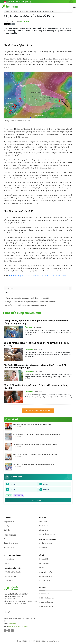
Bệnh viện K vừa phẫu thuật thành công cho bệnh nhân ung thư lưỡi (34, 464)
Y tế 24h (6, 563)
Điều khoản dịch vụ (47, 598)
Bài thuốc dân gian (45, 580)
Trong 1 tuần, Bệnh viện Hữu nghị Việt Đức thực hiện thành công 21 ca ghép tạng (36, 322)
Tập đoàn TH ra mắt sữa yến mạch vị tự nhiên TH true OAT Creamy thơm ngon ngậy (35, 366)
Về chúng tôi (45, 594)
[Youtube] (12, 631)
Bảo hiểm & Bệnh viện (12, 568)
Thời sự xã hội (44, 559)
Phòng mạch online (47, 539)
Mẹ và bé (43, 518)
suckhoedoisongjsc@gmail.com (18, 626)
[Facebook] (9, 631)
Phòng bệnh (43, 522)
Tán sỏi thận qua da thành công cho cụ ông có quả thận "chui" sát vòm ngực (37, 434)
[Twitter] (5, 631)
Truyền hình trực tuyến (47, 543)
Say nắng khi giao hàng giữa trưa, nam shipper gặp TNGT (26, 305)
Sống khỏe (8, 518)
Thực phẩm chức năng (11, 543)
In (12, 24)
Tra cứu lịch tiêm (38, 500)
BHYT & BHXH (8, 580)
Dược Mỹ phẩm (10, 535)
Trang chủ (9, 11)
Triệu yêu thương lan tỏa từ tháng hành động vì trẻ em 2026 (26, 298)
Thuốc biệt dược (9, 547)
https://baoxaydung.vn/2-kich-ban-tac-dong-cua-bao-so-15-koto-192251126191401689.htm (38, 276)
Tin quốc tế (43, 567)
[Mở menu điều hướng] (73, 7)
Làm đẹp (6, 526)
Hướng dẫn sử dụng (48, 602)
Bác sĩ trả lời (43, 547)
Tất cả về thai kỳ (44, 526)
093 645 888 (13, 624)
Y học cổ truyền (46, 572)
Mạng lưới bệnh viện (10, 576)
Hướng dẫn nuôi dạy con (47, 534)
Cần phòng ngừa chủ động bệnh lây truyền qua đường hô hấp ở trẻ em (35, 444)
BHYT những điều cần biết (12, 572)
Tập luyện (7, 530)
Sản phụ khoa (44, 530)
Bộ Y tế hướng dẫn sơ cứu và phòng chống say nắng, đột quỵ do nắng (36, 344)
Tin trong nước (24, 11)
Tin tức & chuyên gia (12, 555)
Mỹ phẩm (7, 539)
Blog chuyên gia (9, 559)
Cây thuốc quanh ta (46, 576)
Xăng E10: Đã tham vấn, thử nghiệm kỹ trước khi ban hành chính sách (30, 302)
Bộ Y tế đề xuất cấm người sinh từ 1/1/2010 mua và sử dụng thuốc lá (36, 386)
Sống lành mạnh (9, 522)
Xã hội (16, 11)
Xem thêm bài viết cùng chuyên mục (38, 411)
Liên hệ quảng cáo (47, 606)
